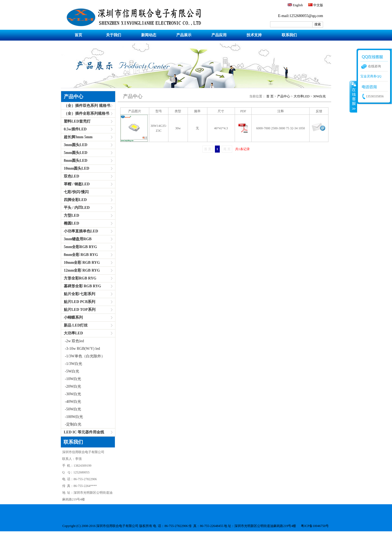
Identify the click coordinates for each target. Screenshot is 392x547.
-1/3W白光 (72, 364)
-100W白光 (72, 417)
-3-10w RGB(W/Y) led (81, 349)
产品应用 (219, 35)
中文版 (318, 5)
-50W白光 (71, 409)
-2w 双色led (72, 341)
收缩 (353, 97)
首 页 (270, 96)
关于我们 (114, 35)
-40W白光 (71, 402)
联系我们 (289, 35)
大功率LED (302, 96)
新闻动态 (149, 35)
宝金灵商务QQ (371, 76)
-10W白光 (71, 379)
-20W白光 (71, 386)
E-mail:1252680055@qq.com (301, 16)
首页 (78, 35)
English (297, 5)
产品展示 (184, 35)
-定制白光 (71, 424)
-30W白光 (71, 394)
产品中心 (74, 97)
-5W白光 (70, 371)
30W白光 (319, 96)
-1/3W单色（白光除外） (83, 356)
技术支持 (254, 35)
